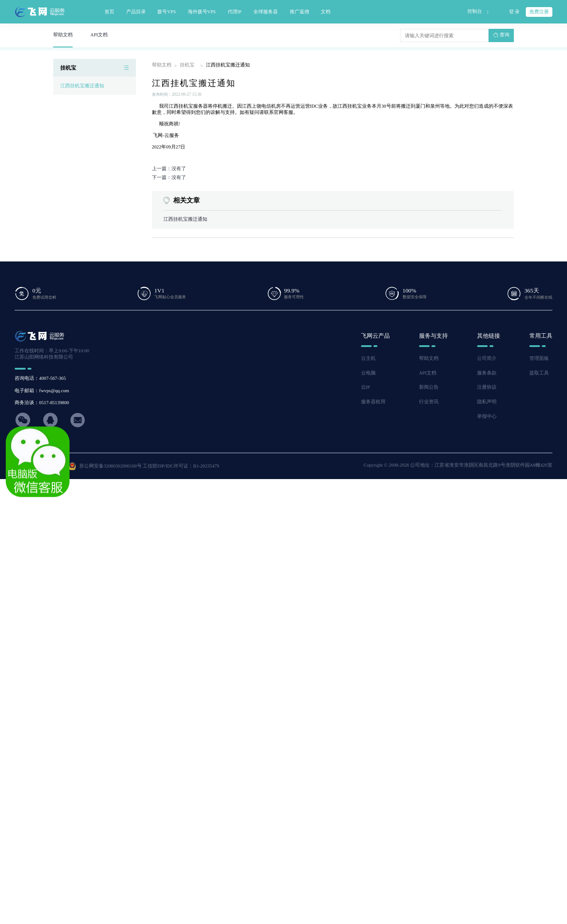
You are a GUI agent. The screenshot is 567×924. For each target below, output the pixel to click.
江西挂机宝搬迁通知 (82, 86)
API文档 (428, 373)
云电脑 (368, 373)
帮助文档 (162, 65)
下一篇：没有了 (169, 177)
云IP (365, 387)
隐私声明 (487, 402)
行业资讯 (429, 402)
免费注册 (539, 12)
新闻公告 (429, 387)
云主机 (368, 358)
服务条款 (487, 373)
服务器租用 (373, 402)
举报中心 (487, 416)
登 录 (515, 12)
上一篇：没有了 (169, 169)
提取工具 (539, 373)
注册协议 (487, 387)
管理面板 (539, 358)
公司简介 (487, 358)
